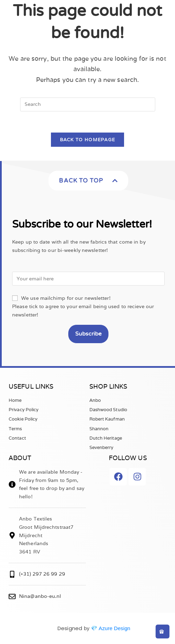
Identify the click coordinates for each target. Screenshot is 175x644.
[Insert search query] (88, 104)
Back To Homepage (88, 140)
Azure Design (115, 628)
